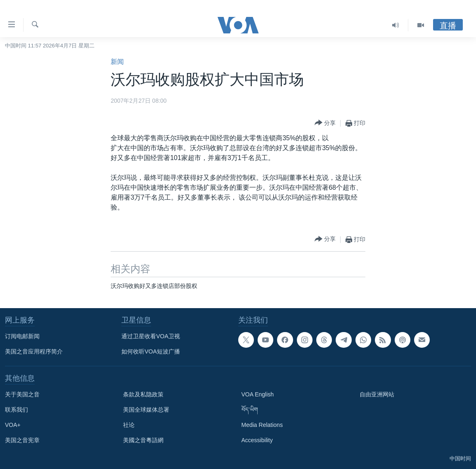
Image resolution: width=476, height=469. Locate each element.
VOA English (258, 394)
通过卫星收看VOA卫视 (151, 336)
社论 (129, 425)
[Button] (325, 123)
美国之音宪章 (22, 440)
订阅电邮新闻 (22, 336)
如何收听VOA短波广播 (151, 351)
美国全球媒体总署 (146, 410)
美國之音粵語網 (143, 440)
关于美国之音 (22, 394)
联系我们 (17, 410)
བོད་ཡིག (250, 410)
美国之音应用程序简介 (34, 351)
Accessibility (257, 440)
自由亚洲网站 (377, 394)
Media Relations (262, 425)
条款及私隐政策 (143, 394)
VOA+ (13, 425)
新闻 (117, 62)
